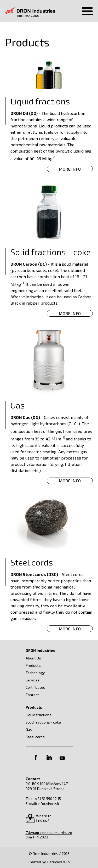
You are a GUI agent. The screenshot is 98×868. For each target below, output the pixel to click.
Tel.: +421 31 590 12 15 (43, 799)
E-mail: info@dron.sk (42, 803)
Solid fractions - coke (43, 722)
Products (33, 665)
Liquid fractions (39, 715)
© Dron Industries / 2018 (49, 853)
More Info (70, 169)
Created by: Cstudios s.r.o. (49, 862)
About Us (33, 658)
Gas (29, 729)
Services (33, 680)
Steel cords (35, 737)
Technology (35, 673)
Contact (32, 695)
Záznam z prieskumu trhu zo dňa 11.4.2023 (49, 835)
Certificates (35, 687)
